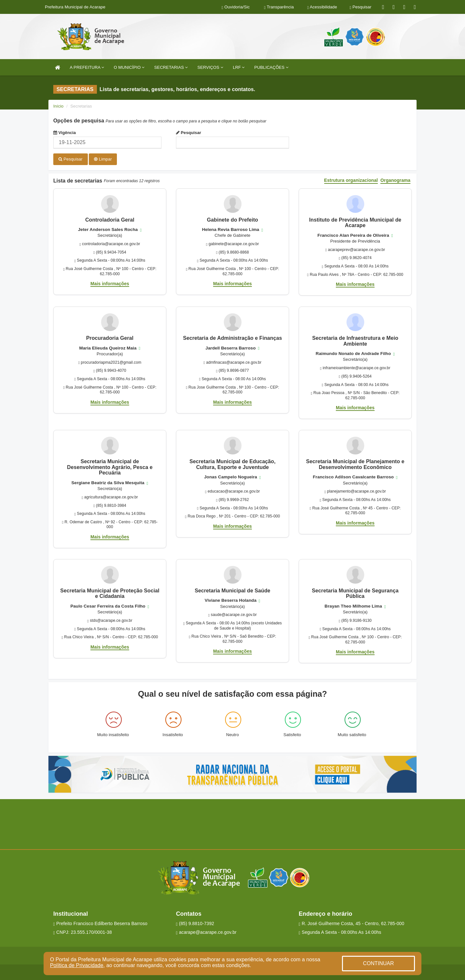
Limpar (103, 159)
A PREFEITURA (87, 67)
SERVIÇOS (210, 67)
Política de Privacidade (77, 965)
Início (58, 106)
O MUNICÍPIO (129, 67)
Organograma (395, 180)
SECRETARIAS (171, 67)
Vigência (65, 133)
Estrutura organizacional (351, 180)
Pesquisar (189, 133)
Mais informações (110, 283)
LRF (239, 67)
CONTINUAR (378, 963)
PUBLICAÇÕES (271, 67)
